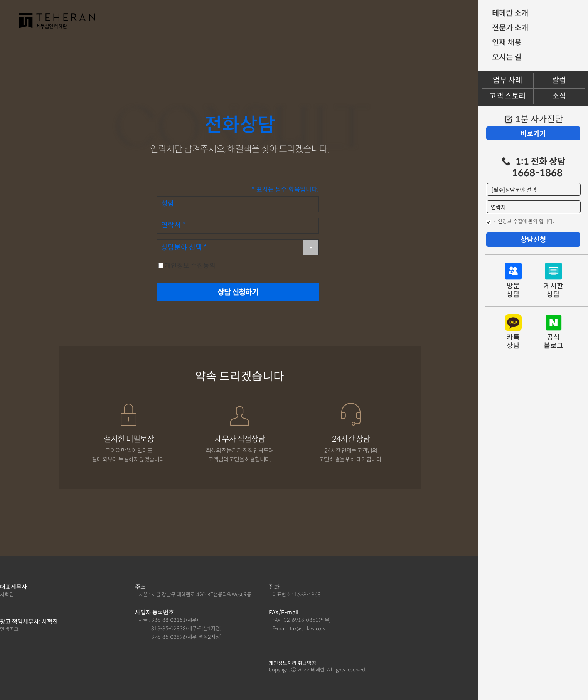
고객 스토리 (507, 96)
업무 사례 (507, 80)
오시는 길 (507, 57)
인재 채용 (507, 43)
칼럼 (559, 80)
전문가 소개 (510, 28)
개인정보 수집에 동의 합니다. (524, 221)
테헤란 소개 (510, 13)
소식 (559, 96)
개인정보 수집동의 (190, 266)
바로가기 (533, 133)
